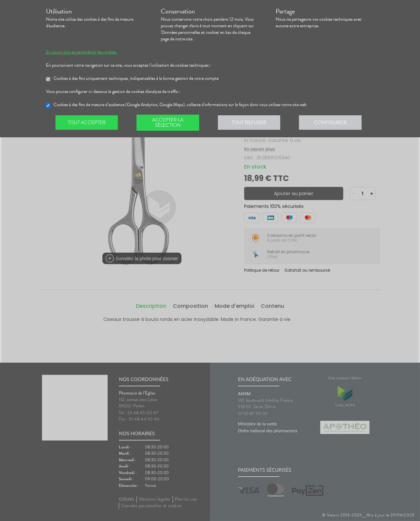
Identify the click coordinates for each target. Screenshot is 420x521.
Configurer (333, 123)
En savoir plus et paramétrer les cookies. (82, 52)
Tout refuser (251, 123)
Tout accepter (87, 123)
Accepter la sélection (169, 123)
